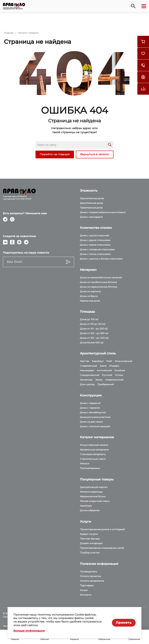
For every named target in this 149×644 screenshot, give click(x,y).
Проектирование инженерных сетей (102, 548)
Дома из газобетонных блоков (98, 282)
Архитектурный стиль (98, 353)
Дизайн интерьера (91, 543)
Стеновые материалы (93, 454)
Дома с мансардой (91, 217)
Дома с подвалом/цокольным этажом (103, 212)
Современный (88, 366)
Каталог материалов (97, 437)
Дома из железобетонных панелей (101, 277)
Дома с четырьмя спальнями (97, 249)
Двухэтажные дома (91, 203)
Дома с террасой (90, 403)
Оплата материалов (92, 581)
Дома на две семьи (91, 422)
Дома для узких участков (95, 417)
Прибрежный (106, 384)
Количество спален (96, 228)
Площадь (87, 312)
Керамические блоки (93, 496)
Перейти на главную (55, 154)
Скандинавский (90, 375)
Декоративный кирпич (94, 487)
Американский (114, 380)
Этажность (89, 191)
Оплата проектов (90, 576)
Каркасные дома (90, 301)
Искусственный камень (94, 445)
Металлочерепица (91, 492)
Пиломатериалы (90, 468)
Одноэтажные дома (92, 198)
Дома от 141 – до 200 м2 (94, 329)
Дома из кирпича (90, 291)
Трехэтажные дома (91, 208)
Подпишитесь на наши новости (26, 253)
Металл (85, 463)
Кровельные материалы (94, 450)
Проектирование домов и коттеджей (102, 529)
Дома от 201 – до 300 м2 (94, 333)
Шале (103, 366)
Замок (99, 380)
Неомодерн (87, 370)
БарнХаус (98, 361)
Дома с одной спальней (94, 235)
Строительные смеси (93, 459)
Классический (123, 361)
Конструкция (91, 395)
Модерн (114, 366)
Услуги (85, 522)
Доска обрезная (90, 510)
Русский (107, 375)
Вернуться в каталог (95, 154)
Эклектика (86, 380)
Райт (109, 361)
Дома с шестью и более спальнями (101, 259)
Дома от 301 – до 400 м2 (94, 338)
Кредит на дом (89, 534)
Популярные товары (97, 479)
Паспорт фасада (90, 539)
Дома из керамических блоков (98, 287)
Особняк (120, 370)
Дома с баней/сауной (93, 412)
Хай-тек (85, 361)
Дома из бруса (89, 296)
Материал (88, 270)
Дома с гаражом (90, 408)
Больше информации (29, 631)
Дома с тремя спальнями (95, 245)
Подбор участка (90, 553)
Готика (119, 375)
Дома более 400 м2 (92, 343)
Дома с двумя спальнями (95, 240)
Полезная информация (99, 564)
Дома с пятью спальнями (95, 254)
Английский (104, 370)
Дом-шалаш (87, 384)
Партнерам (87, 585)
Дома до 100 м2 (89, 319)
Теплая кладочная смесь (95, 501)
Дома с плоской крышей (95, 426)
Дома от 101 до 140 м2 (93, 324)
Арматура (86, 506)
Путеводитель (89, 572)
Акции (84, 590)
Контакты (86, 595)
